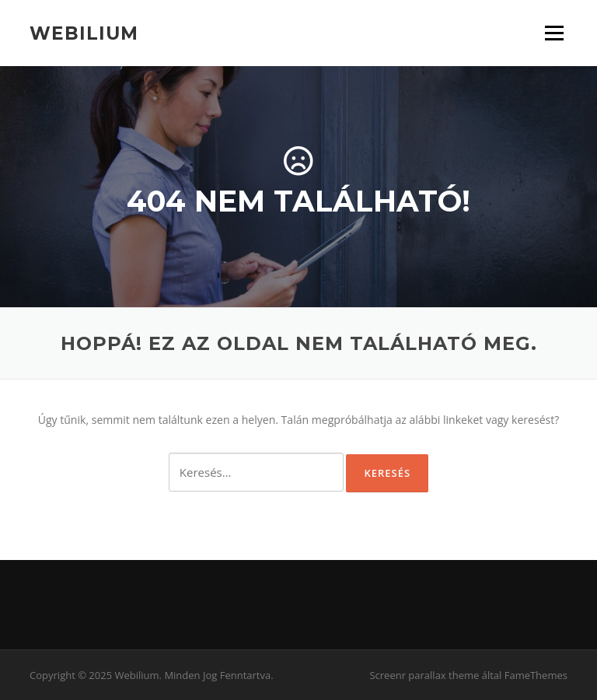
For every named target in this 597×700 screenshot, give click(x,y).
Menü (554, 33)
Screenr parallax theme (424, 675)
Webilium (84, 33)
